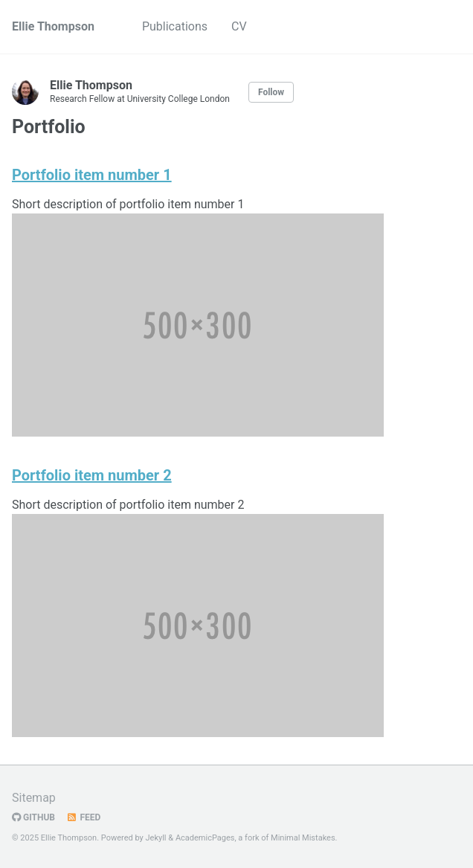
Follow (271, 92)
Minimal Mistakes (303, 838)
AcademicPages (205, 838)
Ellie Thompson (53, 26)
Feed (83, 817)
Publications (175, 26)
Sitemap (34, 798)
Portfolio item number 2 (92, 475)
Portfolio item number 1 (92, 175)
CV (239, 26)
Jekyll (156, 838)
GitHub (33, 817)
